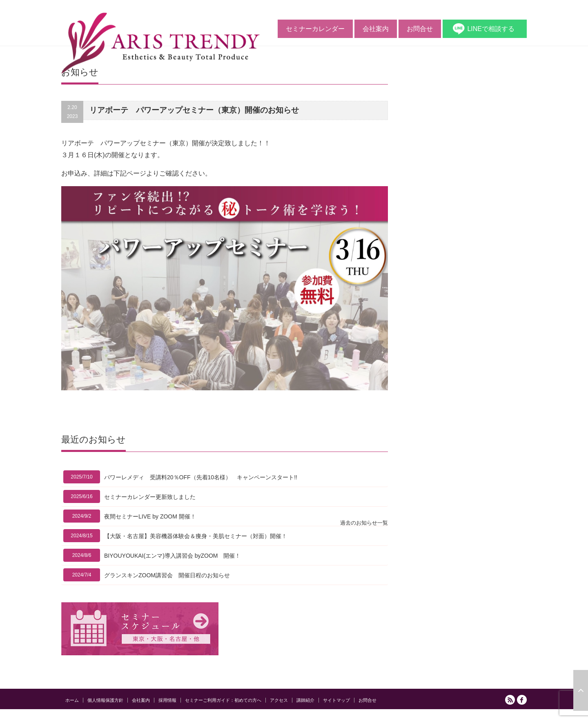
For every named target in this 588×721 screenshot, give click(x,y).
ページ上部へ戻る (581, 690)
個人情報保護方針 (105, 700)
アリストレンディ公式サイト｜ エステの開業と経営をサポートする (453, 717)
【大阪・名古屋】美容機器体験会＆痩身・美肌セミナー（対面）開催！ (196, 536)
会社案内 (376, 29)
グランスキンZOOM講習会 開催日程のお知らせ (167, 575)
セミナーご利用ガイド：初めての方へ (223, 700)
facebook (522, 700)
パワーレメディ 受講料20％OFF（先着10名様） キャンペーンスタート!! (201, 477)
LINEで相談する (491, 29)
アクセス (279, 700)
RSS (510, 700)
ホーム (72, 700)
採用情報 (167, 700)
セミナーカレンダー (315, 29)
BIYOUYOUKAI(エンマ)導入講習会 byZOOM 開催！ (172, 556)
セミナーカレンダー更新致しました (150, 497)
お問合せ (420, 29)
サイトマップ (336, 700)
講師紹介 (305, 700)
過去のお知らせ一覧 (364, 523)
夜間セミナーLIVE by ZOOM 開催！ (150, 516)
